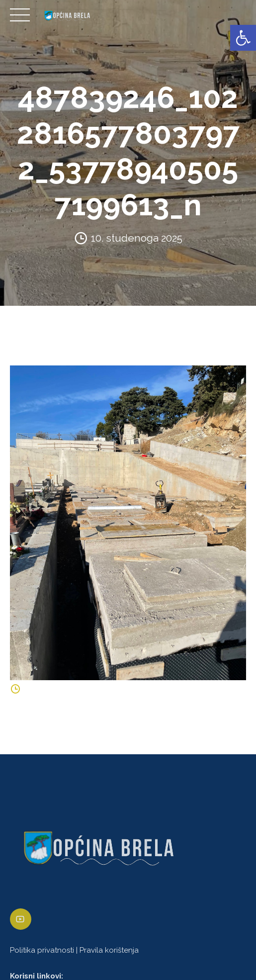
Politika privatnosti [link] (42, 950)
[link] (243, 38)
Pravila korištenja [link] (109, 950)
